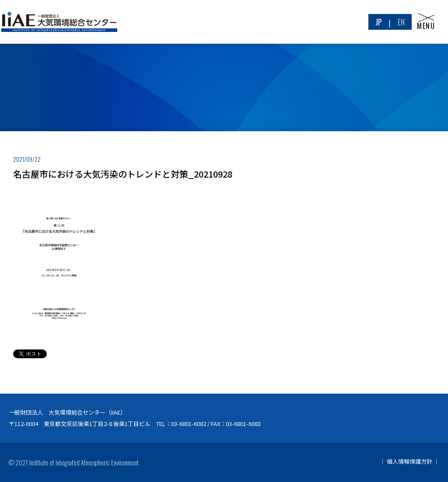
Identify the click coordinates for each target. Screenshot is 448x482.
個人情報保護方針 (409, 461)
